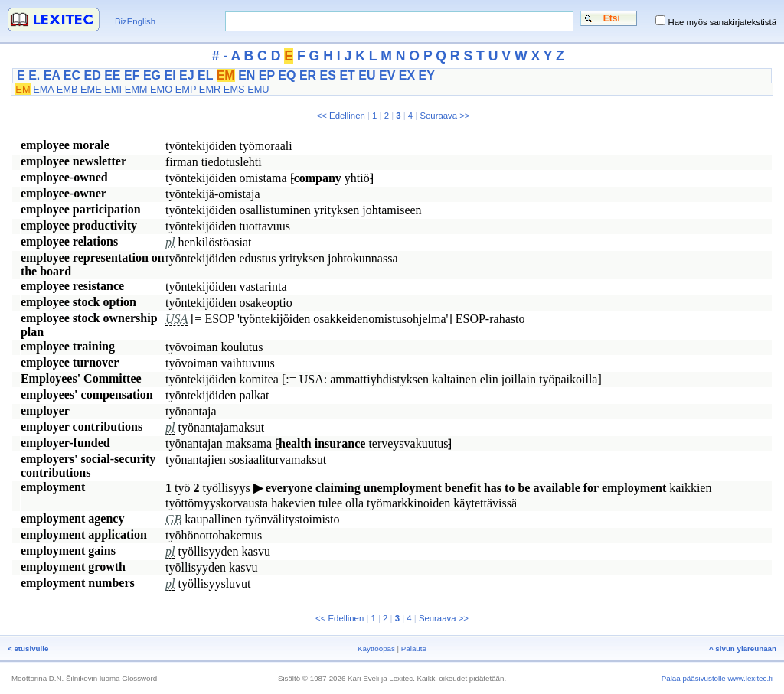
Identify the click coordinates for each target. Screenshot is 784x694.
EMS (234, 89)
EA (52, 75)
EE (112, 75)
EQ (287, 75)
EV (387, 75)
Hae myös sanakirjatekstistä (722, 22)
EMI (113, 89)
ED (92, 75)
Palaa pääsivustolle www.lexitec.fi (717, 678)
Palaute (414, 648)
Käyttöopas (376, 648)
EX (407, 75)
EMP (186, 89)
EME (91, 89)
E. (34, 75)
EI (170, 75)
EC (72, 75)
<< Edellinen (341, 116)
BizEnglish (135, 21)
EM (226, 75)
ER (308, 75)
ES (328, 75)
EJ (187, 75)
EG (152, 75)
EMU (258, 89)
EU (367, 75)
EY (427, 75)
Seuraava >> (444, 116)
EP (267, 75)
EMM (136, 89)
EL (205, 75)
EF (132, 75)
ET (347, 75)
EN (247, 75)
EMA (43, 89)
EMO (161, 89)
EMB (67, 89)
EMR (210, 89)
